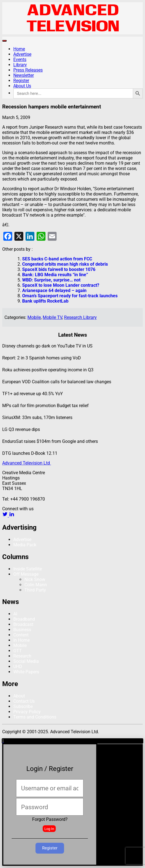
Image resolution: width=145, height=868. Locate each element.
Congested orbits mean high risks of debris (65, 264)
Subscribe (23, 706)
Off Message (26, 574)
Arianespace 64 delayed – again (54, 290)
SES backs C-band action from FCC (57, 259)
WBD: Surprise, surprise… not (51, 280)
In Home (21, 640)
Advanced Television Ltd (27, 463)
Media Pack (25, 545)
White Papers (26, 672)
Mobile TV (52, 317)
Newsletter (24, 75)
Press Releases (28, 70)
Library (20, 65)
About (19, 696)
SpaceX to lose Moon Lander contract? (61, 285)
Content (21, 635)
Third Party (35, 590)
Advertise (22, 54)
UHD (18, 667)
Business (22, 630)
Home (19, 49)
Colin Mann (36, 585)
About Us (22, 86)
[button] (72, 741)
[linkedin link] (12, 515)
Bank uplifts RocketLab (45, 301)
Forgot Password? (50, 819)
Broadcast (23, 624)
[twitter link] (6, 515)
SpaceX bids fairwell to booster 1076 (59, 269)
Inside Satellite (28, 569)
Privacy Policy (27, 712)
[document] (72, 802)
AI (15, 614)
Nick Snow (35, 579)
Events (20, 59)
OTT (18, 651)
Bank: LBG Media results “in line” (55, 275)
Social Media (26, 661)
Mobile (34, 317)
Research (22, 656)
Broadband (24, 619)
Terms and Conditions (35, 717)
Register (21, 81)
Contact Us (24, 701)
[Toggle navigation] (4, 41)
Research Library (80, 317)
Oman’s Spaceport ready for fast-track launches (70, 296)
